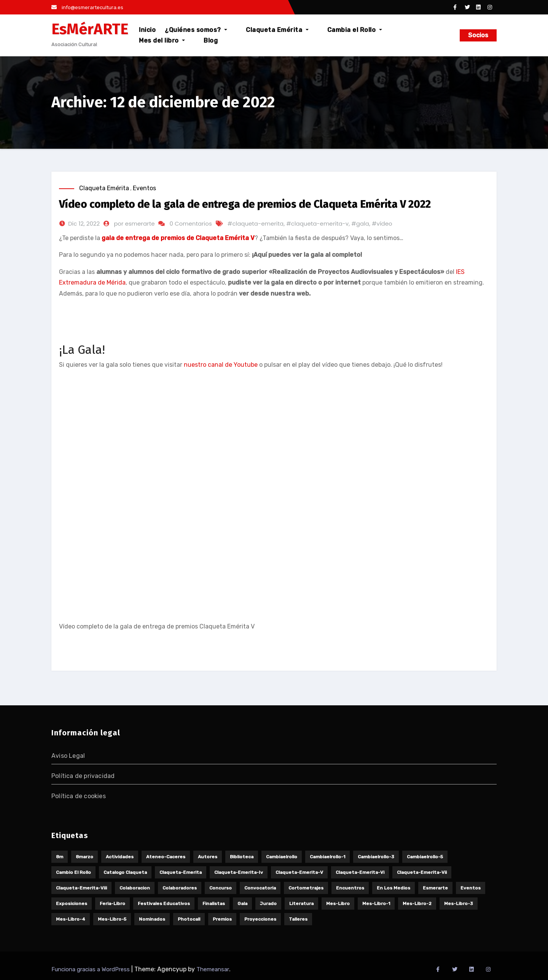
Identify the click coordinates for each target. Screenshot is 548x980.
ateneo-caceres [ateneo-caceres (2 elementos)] (166, 857)
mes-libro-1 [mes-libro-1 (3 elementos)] (376, 904)
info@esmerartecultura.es (87, 7)
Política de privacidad (83, 776)
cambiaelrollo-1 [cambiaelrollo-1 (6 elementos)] (327, 857)
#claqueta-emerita (256, 224)
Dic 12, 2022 (84, 224)
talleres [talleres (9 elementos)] (298, 919)
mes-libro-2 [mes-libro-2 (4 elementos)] (417, 904)
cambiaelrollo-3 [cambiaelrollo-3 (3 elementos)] (376, 857)
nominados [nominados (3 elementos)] (152, 919)
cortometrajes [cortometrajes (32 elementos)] (306, 888)
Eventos (144, 188)
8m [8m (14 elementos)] (60, 857)
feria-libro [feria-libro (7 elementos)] (112, 904)
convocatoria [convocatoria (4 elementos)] (260, 888)
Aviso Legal (68, 756)
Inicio (151, 35)
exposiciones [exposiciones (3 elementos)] (72, 904)
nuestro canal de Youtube (221, 365)
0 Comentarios (190, 224)
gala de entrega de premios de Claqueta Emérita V (178, 238)
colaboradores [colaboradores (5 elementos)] (180, 888)
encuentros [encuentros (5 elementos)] (350, 888)
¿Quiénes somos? (200, 35)
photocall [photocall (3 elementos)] (189, 919)
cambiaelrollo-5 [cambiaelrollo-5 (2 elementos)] (425, 857)
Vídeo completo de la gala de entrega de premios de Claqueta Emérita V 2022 (245, 204)
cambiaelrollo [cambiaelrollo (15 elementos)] (282, 857)
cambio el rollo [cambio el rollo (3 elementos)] (73, 872)
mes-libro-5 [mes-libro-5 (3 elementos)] (112, 919)
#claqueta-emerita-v (317, 224)
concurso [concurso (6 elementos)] (221, 888)
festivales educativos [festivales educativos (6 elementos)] (164, 904)
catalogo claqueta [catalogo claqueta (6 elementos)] (125, 872)
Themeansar (213, 969)
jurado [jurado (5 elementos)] (268, 904)
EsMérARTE (90, 29)
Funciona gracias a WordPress (91, 969)
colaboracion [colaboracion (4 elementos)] (135, 888)
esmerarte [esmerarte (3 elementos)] (435, 888)
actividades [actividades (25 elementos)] (120, 857)
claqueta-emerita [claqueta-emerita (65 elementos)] (181, 872)
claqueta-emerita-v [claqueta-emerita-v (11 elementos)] (299, 872)
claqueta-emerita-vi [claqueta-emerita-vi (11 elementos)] (360, 872)
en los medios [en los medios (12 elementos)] (393, 888)
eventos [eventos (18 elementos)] (471, 888)
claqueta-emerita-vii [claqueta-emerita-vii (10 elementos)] (422, 872)
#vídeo (382, 224)
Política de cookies (79, 796)
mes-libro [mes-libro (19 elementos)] (338, 904)
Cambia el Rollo (339, 35)
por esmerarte (134, 224)
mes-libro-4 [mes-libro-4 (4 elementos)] (71, 919)
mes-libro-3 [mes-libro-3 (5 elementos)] (459, 904)
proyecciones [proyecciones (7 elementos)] (260, 919)
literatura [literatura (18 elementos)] (301, 904)
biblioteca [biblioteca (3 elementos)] (242, 857)
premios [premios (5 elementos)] (222, 919)
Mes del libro (399, 35)
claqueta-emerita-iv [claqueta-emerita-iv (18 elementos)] (239, 872)
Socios (478, 35)
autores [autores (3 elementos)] (208, 857)
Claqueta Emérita (272, 35)
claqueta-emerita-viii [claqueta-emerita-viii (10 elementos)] (81, 888)
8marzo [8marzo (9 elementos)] (84, 857)
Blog (438, 35)
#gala (360, 224)
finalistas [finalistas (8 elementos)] (214, 904)
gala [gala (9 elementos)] (242, 904)
